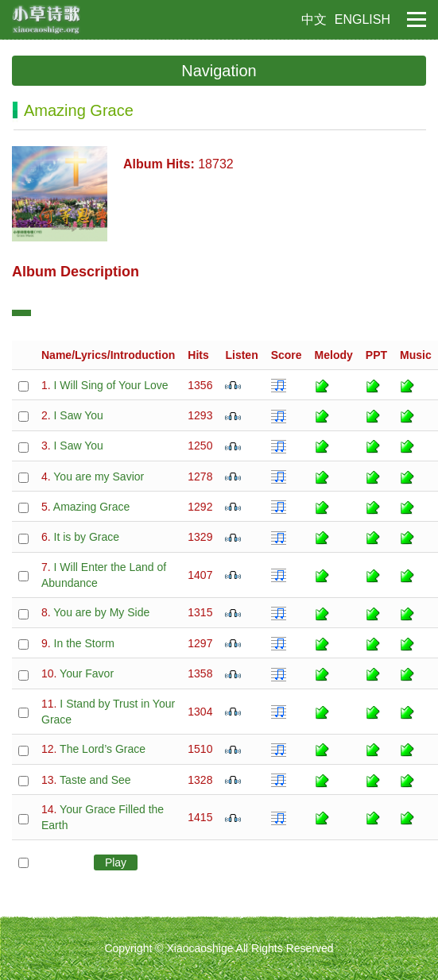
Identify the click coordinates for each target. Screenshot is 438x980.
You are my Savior (99, 476)
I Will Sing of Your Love (111, 385)
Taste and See (95, 780)
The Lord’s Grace (103, 749)
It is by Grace (87, 537)
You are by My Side (101, 612)
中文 (314, 19)
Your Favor (87, 673)
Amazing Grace (91, 507)
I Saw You (79, 415)
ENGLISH (362, 19)
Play (116, 862)
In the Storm (84, 643)
